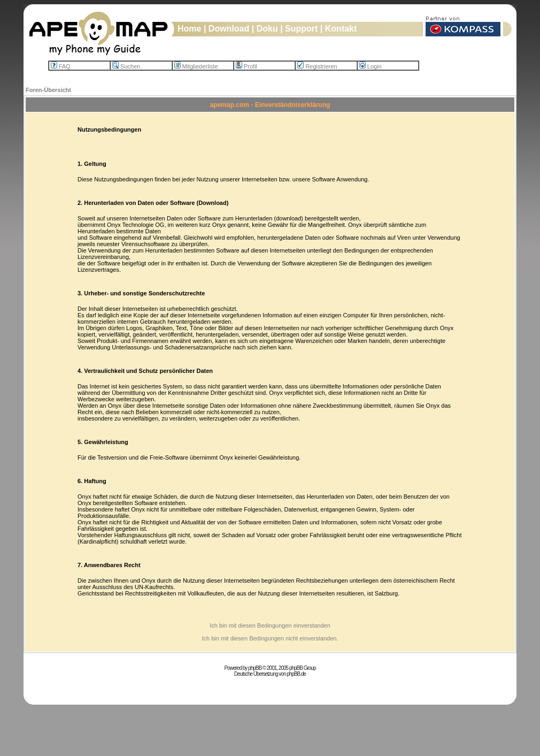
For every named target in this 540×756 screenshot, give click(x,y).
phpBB (255, 668)
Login (371, 66)
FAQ (61, 66)
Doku (267, 29)
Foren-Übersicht (48, 90)
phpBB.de (296, 674)
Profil (246, 66)
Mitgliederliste (196, 66)
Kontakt (341, 29)
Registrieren (317, 66)
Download (229, 29)
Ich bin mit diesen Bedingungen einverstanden (270, 625)
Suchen (126, 66)
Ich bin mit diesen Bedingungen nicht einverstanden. (270, 638)
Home (189, 29)
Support (301, 29)
